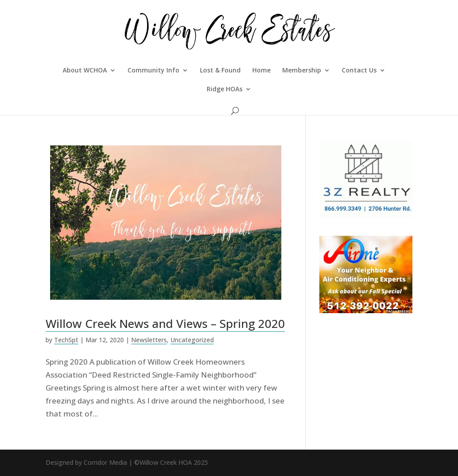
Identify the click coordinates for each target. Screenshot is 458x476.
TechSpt (66, 340)
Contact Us (359, 71)
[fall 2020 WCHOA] (366, 310)
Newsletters (149, 340)
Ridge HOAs (225, 89)
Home (261, 71)
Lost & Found (220, 71)
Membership (302, 71)
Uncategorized (192, 340)
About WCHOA (85, 71)
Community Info (153, 71)
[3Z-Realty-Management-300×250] (366, 215)
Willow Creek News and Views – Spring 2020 (165, 323)
